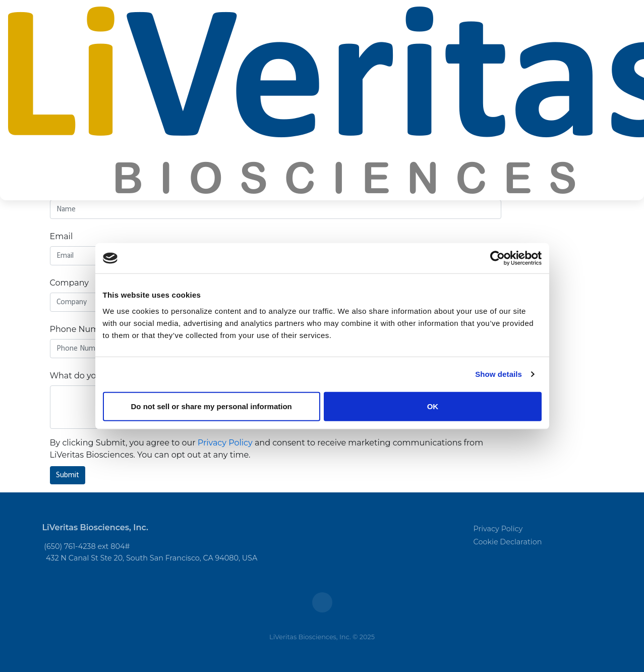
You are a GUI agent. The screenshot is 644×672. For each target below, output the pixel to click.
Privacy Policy (225, 443)
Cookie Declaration (508, 542)
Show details (499, 374)
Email (62, 236)
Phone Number (81, 329)
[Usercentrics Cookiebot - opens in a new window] (497, 258)
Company (69, 283)
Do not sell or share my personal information (212, 406)
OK (433, 406)
